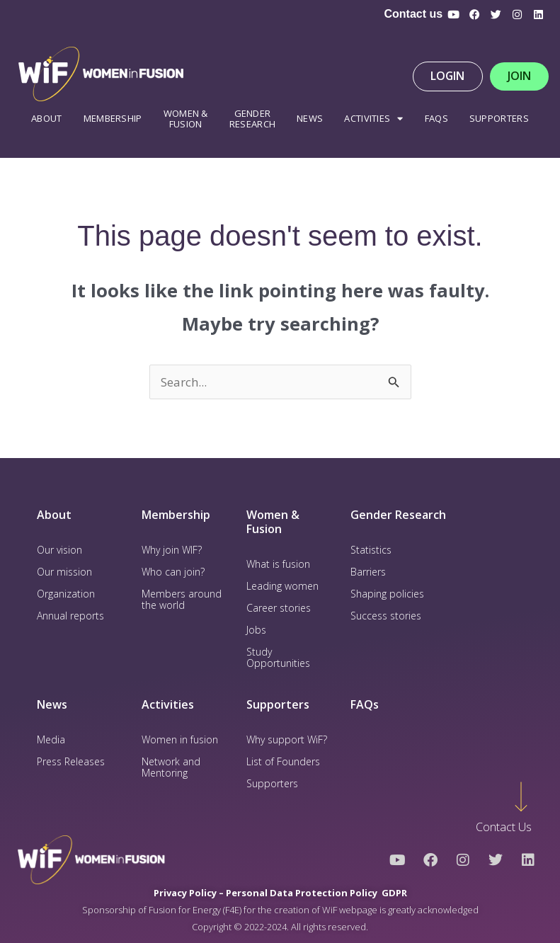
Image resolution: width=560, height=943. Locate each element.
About (47, 118)
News (310, 118)
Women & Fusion (273, 522)
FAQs (365, 704)
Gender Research (252, 119)
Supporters (499, 118)
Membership (113, 118)
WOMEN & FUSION (186, 119)
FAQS (436, 118)
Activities (168, 704)
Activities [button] (373, 119)
